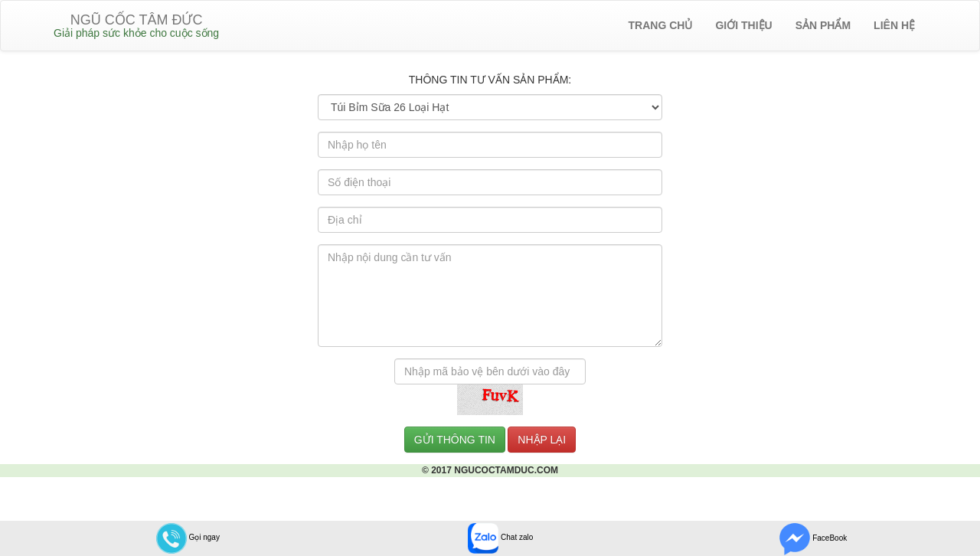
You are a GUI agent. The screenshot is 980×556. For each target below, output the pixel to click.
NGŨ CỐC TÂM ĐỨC (136, 26)
